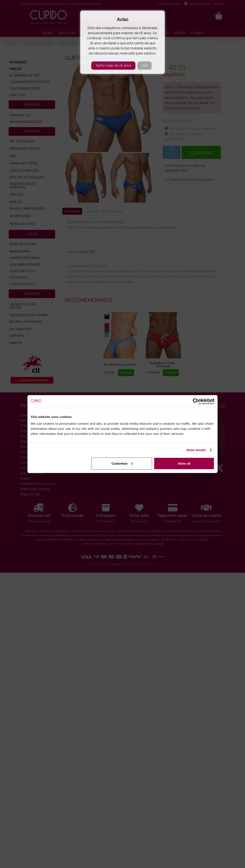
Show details (196, 450)
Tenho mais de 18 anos (113, 66)
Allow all (184, 463)
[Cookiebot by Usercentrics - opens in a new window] (196, 401)
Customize (122, 463)
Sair (145, 66)
